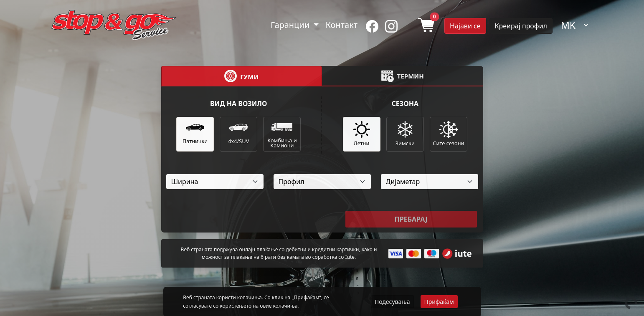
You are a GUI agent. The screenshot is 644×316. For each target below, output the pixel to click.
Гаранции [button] (291, 25)
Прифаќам (439, 302)
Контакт (341, 25)
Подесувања (392, 302)
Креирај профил (521, 26)
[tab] (242, 76)
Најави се (465, 26)
